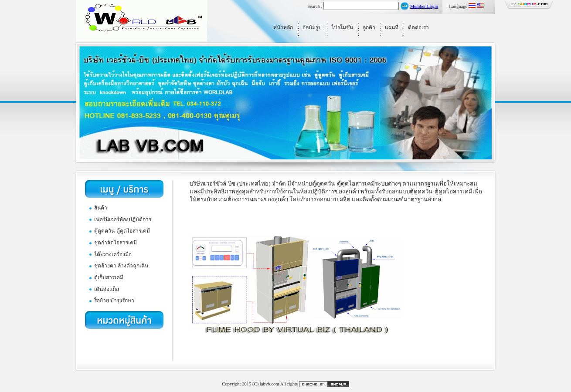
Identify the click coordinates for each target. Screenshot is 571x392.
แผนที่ (392, 27)
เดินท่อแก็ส (107, 289)
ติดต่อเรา (418, 27)
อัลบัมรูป (312, 27)
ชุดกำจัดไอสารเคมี (116, 243)
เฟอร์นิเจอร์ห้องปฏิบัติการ (123, 220)
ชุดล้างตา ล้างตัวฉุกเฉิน (121, 266)
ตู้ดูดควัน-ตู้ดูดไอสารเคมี (122, 231)
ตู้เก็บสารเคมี (109, 277)
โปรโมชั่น (342, 27)
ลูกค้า (369, 27)
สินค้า (101, 208)
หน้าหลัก (283, 27)
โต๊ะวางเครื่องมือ (113, 254)
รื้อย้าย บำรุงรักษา (114, 301)
